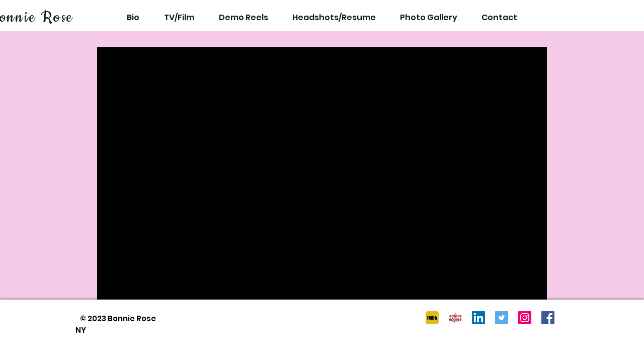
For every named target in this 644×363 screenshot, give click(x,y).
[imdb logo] (432, 318)
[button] (429, 17)
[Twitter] (502, 318)
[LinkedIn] (478, 318)
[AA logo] (455, 318)
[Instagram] (525, 318)
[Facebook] (548, 318)
